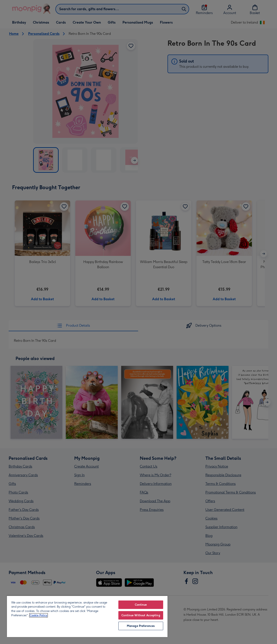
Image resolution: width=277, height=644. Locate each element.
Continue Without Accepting (141, 615)
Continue (141, 605)
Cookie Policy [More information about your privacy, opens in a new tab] (39, 615)
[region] (87, 616)
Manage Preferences (141, 626)
